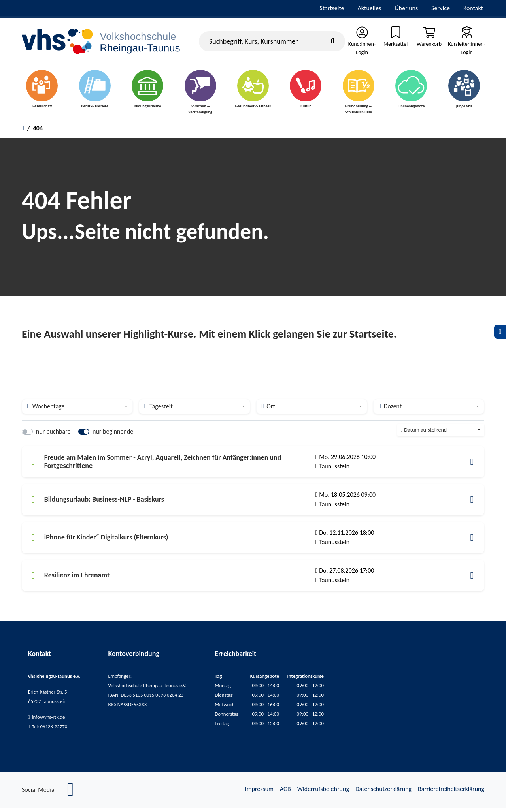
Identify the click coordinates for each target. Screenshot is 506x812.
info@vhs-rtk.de (49, 721)
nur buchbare (53, 435)
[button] (472, 466)
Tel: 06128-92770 (50, 730)
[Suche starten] (332, 42)
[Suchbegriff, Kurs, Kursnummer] (272, 42)
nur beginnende (113, 435)
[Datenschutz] (500, 332)
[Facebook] (71, 798)
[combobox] (77, 410)
